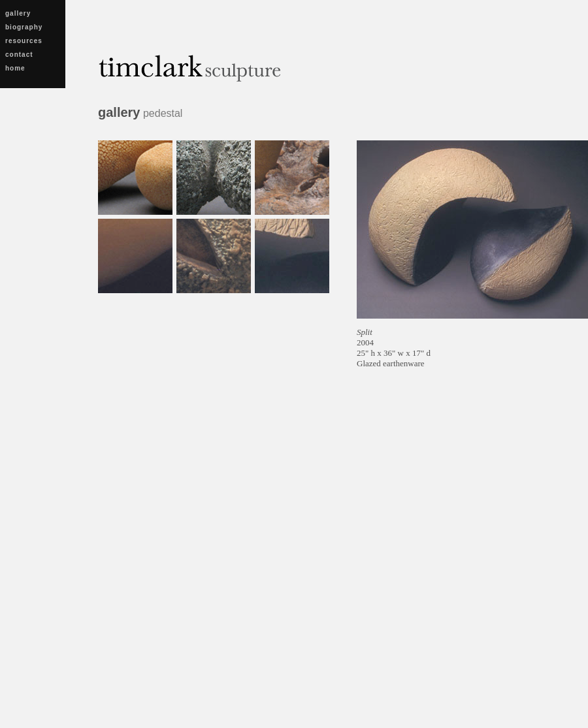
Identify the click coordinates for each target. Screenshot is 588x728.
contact (19, 55)
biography (24, 27)
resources (24, 41)
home (15, 68)
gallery (18, 13)
